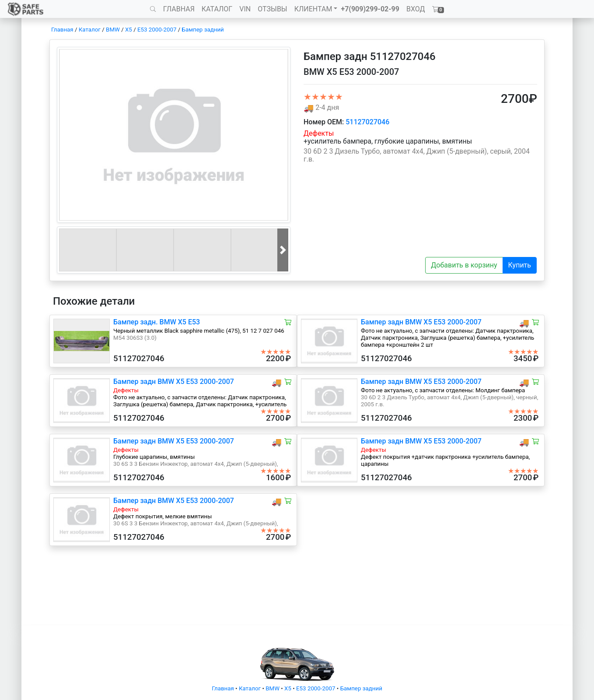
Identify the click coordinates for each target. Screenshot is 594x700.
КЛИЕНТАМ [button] (313, 9)
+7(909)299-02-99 (370, 9)
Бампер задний (203, 30)
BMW (113, 30)
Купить (520, 265)
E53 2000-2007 (157, 30)
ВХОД (416, 9)
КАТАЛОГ (217, 9)
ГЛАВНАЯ (179, 9)
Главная (62, 30)
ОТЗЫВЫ (272, 9)
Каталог (90, 30)
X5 (129, 30)
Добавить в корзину (464, 265)
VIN (245, 9)
